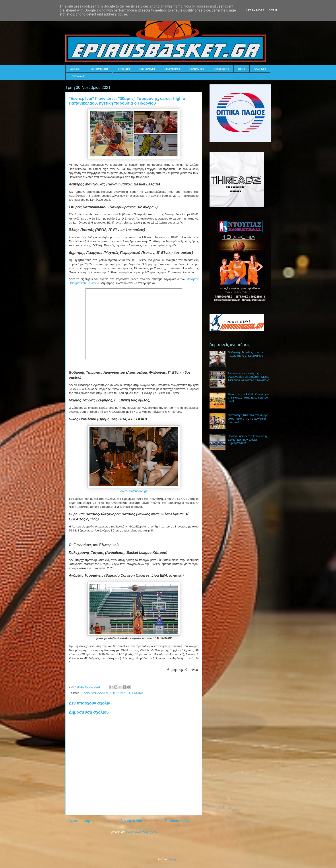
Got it (273, 10)
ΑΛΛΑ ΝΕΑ (104, 693)
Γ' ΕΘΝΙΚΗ (136, 693)
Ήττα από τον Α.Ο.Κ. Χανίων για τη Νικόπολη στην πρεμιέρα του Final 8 (248, 398)
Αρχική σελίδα (131, 821)
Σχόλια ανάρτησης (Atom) (142, 832)
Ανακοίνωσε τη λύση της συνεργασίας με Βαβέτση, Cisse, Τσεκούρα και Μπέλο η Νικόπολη (249, 377)
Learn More (255, 10)
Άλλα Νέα (260, 69)
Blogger (173, 859)
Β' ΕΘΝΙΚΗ (120, 693)
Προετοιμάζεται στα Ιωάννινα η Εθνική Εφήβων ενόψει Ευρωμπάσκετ (247, 440)
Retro (242, 69)
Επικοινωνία (78, 76)
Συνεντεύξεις (172, 69)
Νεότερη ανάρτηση (83, 821)
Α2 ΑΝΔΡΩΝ (88, 693)
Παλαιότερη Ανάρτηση (182, 821)
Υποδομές (124, 69)
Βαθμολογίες (147, 69)
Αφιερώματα (221, 69)
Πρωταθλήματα (98, 69)
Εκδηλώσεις (197, 69)
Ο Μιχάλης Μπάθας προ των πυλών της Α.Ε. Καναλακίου (246, 354)
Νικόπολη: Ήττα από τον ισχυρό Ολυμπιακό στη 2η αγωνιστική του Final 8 (248, 418)
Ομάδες (75, 69)
